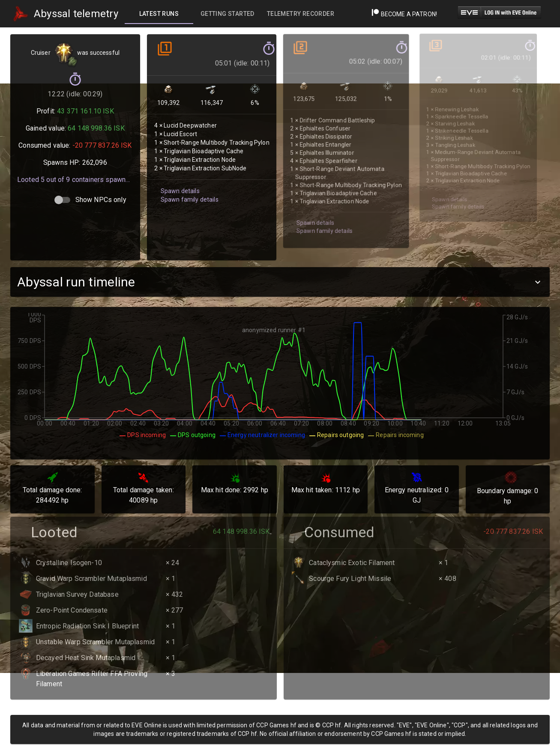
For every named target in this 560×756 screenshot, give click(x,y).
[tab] (159, 14)
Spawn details (179, 181)
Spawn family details (188, 189)
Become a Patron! (404, 14)
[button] (280, 282)
